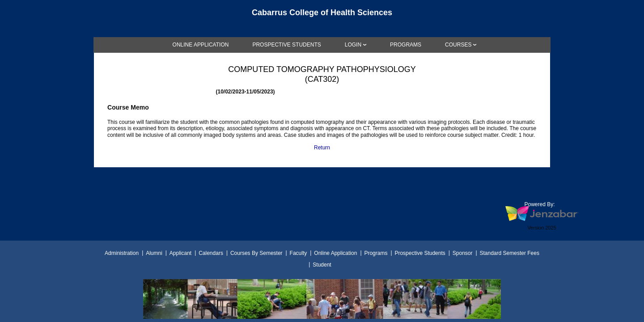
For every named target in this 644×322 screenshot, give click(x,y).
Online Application (335, 253)
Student (322, 265)
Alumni (154, 253)
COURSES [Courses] (458, 45)
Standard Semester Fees (510, 253)
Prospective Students (420, 253)
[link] (201, 45)
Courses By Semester (256, 253)
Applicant (180, 253)
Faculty (299, 253)
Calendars (211, 253)
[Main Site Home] (322, 15)
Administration (122, 253)
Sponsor (463, 253)
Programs (376, 253)
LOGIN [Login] (353, 45)
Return (322, 148)
